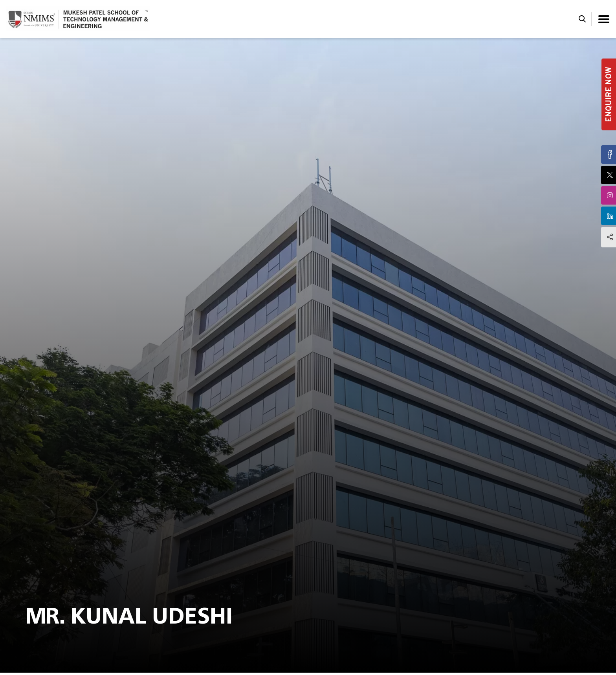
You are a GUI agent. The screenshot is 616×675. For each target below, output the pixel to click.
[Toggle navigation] (604, 19)
